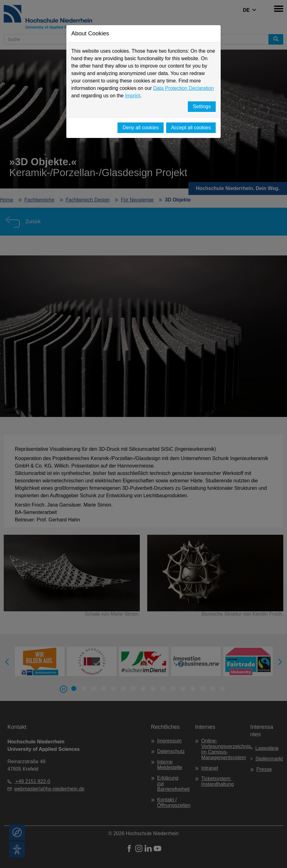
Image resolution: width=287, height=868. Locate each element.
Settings (202, 106)
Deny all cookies (141, 128)
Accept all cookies (191, 128)
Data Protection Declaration (183, 88)
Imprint (132, 96)
